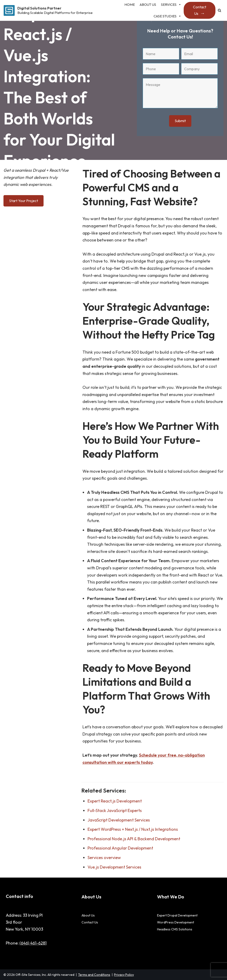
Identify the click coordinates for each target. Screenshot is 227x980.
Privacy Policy (124, 975)
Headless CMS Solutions (175, 929)
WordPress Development (176, 922)
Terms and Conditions (94, 975)
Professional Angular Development (120, 848)
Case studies (167, 16)
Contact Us (200, 10)
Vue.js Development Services (114, 867)
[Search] (219, 10)
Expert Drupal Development (177, 915)
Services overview (104, 858)
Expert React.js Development (115, 801)
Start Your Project (24, 201)
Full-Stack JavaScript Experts (115, 810)
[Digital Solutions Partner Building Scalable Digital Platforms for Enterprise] (48, 10)
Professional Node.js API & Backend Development (134, 839)
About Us (88, 915)
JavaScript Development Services (119, 820)
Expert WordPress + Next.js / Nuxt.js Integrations (133, 829)
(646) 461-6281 (33, 943)
